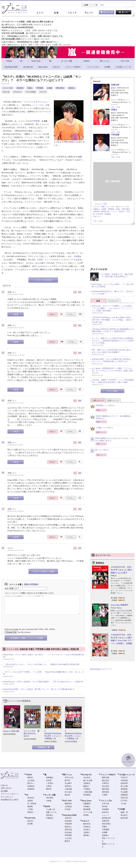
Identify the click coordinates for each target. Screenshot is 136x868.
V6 (27, 795)
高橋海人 (72, 88)
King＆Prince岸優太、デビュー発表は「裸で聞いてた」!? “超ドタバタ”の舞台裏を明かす (39, 690)
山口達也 (31, 781)
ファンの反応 (31, 92)
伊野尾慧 (68, 836)
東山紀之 (124, 815)
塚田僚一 (87, 836)
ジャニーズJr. (8, 88)
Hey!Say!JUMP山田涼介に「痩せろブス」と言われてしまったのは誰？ (113, 293)
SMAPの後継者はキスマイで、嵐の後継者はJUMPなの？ (111, 418)
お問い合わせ (6, 788)
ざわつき (6, 92)
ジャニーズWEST (108, 775)
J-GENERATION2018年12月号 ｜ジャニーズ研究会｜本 (73, 735)
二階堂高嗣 (88, 792)
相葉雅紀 (50, 778)
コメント (8, 593)
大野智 (49, 787)
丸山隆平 (68, 784)
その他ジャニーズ (127, 775)
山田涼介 (68, 818)
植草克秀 (124, 818)
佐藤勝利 (87, 804)
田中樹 (105, 807)
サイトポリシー (7, 797)
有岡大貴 (68, 830)
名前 (7, 589)
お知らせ (4, 786)
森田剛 (30, 807)
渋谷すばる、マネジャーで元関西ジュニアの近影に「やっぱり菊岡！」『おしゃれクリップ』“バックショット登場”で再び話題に (113, 309)
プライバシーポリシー (10, 794)
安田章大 (68, 787)
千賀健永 (87, 789)
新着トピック (113, 401)
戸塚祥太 (87, 827)
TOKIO (29, 775)
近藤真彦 (124, 795)
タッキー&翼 (50, 795)
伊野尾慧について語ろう (103, 407)
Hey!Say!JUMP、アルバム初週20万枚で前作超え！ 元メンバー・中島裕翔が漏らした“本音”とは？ (113, 361)
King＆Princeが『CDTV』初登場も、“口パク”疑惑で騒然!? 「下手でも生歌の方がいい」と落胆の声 (43, 682)
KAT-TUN (67, 801)
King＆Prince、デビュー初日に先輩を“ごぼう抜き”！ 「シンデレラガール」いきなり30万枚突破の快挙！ (44, 656)
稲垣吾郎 (124, 784)
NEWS (47, 807)
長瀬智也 (31, 789)
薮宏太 (67, 841)
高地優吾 (108, 214)
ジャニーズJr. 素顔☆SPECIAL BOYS (32, 734)
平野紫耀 (40, 88)
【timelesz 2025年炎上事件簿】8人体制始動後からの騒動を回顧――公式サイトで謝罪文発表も (113, 331)
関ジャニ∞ (68, 775)
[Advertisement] (112, 247)
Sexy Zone (87, 801)
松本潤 (49, 781)
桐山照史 (106, 781)
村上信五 (68, 792)
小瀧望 (105, 795)
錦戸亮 (67, 781)
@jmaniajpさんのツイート (102, 669)
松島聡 (86, 815)
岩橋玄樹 (20, 88)
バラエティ (18, 92)
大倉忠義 (68, 789)
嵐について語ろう (100, 451)
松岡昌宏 (31, 787)
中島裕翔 (68, 824)
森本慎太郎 (105, 212)
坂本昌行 (31, 798)
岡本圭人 (68, 827)
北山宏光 (87, 778)
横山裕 (67, 795)
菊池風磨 (87, 810)
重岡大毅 (106, 778)
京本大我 (100, 214)
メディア (43, 92)
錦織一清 (124, 813)
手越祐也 (50, 818)
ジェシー (114, 212)
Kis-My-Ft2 (87, 775)
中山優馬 (124, 792)
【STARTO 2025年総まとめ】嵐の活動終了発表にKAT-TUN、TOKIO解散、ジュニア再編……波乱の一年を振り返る (113, 320)
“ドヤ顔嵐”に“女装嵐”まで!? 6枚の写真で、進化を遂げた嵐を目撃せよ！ (117, 276)
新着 (98, 301)
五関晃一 (87, 833)
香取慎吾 (124, 789)
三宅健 (30, 810)
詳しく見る (116, 107)
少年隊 (122, 810)
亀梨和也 (68, 804)
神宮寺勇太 (60, 88)
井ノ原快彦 (32, 804)
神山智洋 (106, 787)
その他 (123, 804)
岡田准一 (31, 813)
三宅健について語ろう (102, 429)
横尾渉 (86, 787)
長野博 (30, 801)
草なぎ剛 (124, 787)
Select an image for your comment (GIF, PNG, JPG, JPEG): (30, 630)
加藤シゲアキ (51, 813)
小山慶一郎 (50, 810)
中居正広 (124, 778)
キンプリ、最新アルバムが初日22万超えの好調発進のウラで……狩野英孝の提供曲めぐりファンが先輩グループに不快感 (113, 341)
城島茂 (30, 778)
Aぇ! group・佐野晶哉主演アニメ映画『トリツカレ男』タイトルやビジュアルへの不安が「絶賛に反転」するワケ (113, 371)
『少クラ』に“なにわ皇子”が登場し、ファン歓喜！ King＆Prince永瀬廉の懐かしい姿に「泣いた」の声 (44, 673)
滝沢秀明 (50, 798)
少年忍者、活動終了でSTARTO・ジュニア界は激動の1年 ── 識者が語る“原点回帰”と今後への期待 (113, 381)
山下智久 (124, 801)
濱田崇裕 (106, 792)
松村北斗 (122, 212)
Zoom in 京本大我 (11, 731)
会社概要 (4, 791)
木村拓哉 (124, 781)
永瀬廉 (50, 88)
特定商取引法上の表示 (10, 800)
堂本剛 (30, 824)
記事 (56, 13)
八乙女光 (68, 839)
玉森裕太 (87, 784)
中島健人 (87, 807)
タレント (89, 13)
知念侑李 (68, 821)
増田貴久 (50, 816)
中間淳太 (106, 784)
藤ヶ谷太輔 (88, 781)
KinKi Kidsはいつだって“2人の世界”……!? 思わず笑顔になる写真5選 (113, 286)
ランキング (113, 301)
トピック (72, 13)
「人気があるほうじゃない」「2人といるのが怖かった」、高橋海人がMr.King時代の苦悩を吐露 (41, 665)
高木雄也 (68, 833)
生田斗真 (124, 798)
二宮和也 (50, 784)
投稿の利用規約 (31, 585)
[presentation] (27, 619)
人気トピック (98, 401)
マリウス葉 (88, 813)
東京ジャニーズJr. (122, 207)
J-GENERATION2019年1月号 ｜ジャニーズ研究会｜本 (53, 735)
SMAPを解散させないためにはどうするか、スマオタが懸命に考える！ (112, 440)
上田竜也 (68, 807)
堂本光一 (31, 821)
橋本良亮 (87, 824)
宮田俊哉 (87, 795)
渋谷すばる (69, 778)
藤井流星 (106, 789)
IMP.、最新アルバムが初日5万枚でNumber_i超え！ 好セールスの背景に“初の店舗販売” (113, 351)
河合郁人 (87, 830)
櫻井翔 (49, 789)
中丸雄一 (68, 810)
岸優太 (30, 88)
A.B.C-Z (85, 821)
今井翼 (49, 801)
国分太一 (31, 784)
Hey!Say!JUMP (70, 815)
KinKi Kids (31, 818)
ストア (40, 13)
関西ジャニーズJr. (47, 260)
